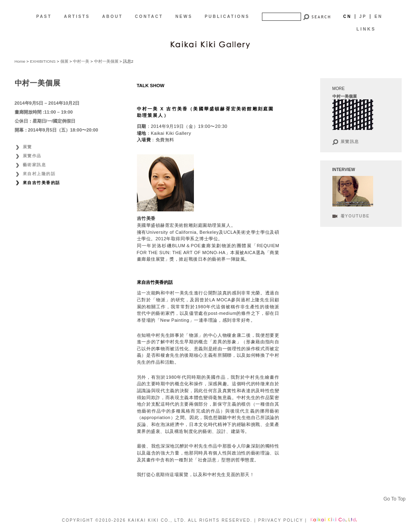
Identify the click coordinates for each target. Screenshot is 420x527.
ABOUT (113, 16)
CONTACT (149, 16)
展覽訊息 (350, 142)
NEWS (184, 16)
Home (20, 61)
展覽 (27, 147)
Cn (347, 16)
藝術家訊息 (35, 165)
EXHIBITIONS (43, 61)
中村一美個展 (106, 61)
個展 (64, 61)
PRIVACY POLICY (281, 520)
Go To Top (394, 499)
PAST (44, 16)
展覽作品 (32, 156)
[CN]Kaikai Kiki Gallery (210, 44)
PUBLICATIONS (227, 16)
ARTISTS (77, 16)
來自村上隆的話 (39, 174)
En (378, 16)
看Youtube (355, 216)
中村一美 (81, 61)
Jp (363, 16)
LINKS (366, 29)
